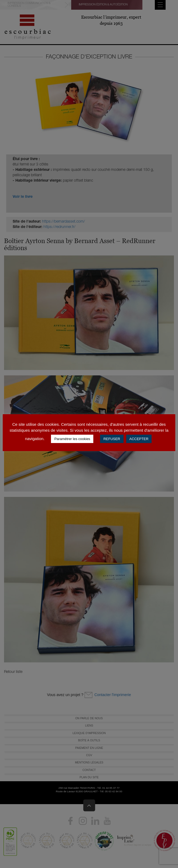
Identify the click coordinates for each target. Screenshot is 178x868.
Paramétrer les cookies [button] (72, 439)
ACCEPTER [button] (139, 439)
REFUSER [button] (112, 439)
